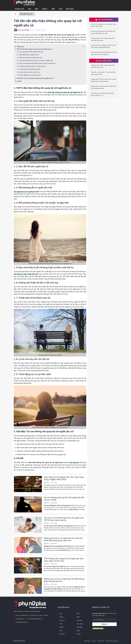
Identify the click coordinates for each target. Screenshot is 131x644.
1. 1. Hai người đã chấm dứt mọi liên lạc (30, 52)
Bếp (53, 9)
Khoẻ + (45, 9)
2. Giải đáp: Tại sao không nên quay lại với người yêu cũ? (35, 78)
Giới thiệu (87, 641)
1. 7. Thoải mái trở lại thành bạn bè (28, 69)
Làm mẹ (61, 620)
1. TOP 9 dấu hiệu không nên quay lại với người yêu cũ (34, 49)
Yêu (29, 9)
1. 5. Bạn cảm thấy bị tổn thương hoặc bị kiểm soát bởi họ (36, 63)
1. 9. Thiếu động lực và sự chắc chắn (29, 75)
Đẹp (37, 9)
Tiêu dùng (79, 624)
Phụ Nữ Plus (74, 462)
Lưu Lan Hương (22, 30)
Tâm (60, 9)
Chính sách (101, 641)
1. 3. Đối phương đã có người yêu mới (29, 58)
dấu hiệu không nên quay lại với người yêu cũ (65, 92)
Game (78, 634)
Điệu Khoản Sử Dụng (112, 641)
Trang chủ (19, 9)
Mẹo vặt (61, 634)
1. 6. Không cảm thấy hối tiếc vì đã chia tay (31, 66)
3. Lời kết (18, 81)
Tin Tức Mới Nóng (104, 20)
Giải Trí (61, 627)
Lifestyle (79, 620)
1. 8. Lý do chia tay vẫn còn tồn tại (28, 72)
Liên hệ (94, 641)
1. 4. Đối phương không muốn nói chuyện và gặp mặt (35, 60)
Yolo (60, 631)
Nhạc (78, 631)
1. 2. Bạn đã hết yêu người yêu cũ (28, 55)
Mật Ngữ (70, 9)
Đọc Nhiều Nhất (104, 61)
